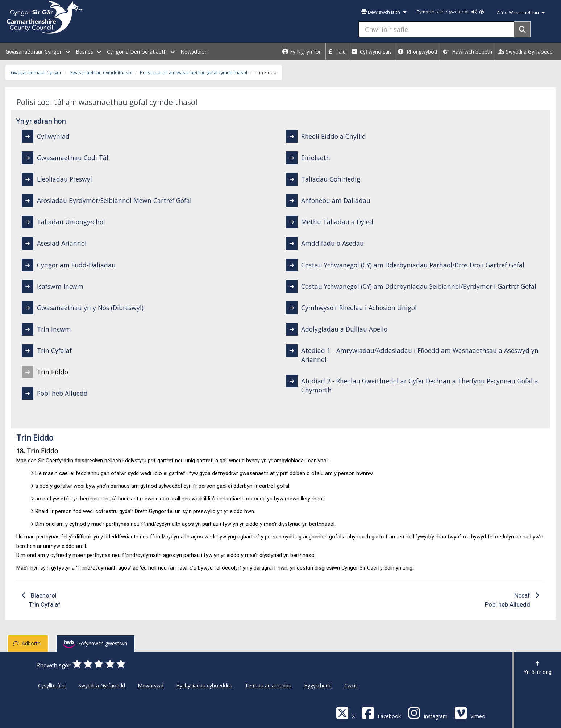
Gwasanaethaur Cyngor (36, 73)
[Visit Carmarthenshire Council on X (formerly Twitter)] (345, 713)
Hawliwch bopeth (468, 52)
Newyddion (194, 52)
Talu (337, 52)
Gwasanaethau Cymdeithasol (101, 73)
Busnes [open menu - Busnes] (89, 52)
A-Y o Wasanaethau (521, 13)
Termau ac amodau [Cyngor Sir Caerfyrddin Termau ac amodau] (268, 685)
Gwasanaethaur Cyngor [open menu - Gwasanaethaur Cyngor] (38, 52)
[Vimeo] (470, 713)
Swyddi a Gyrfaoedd (525, 52)
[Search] (522, 29)
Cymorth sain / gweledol (450, 12)
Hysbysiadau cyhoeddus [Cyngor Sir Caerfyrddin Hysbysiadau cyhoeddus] (204, 685)
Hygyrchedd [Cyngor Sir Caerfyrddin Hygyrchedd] (318, 685)
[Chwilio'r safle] (437, 29)
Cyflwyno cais (372, 52)
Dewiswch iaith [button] (384, 12)
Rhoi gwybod (417, 52)
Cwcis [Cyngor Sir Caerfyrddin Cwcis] (351, 685)
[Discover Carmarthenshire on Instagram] (428, 713)
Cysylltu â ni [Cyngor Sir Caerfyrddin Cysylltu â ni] (52, 685)
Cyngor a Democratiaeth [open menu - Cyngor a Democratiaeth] (141, 52)
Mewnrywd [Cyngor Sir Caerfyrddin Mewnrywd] (151, 685)
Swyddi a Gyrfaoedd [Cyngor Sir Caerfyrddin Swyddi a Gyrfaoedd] (102, 685)
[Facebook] (381, 713)
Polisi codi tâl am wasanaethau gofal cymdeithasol (194, 73)
